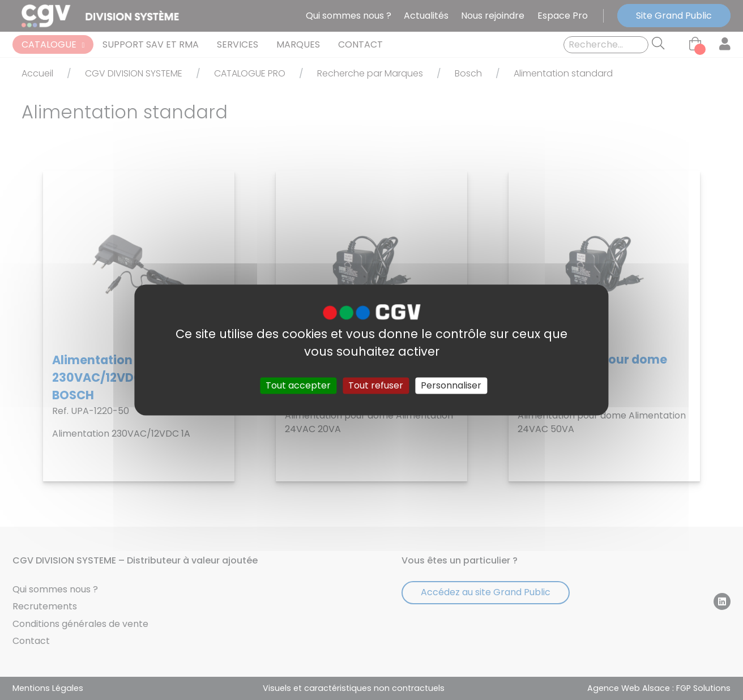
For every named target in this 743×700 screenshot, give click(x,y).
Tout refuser (376, 385)
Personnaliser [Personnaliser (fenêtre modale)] (451, 385)
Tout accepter (298, 385)
